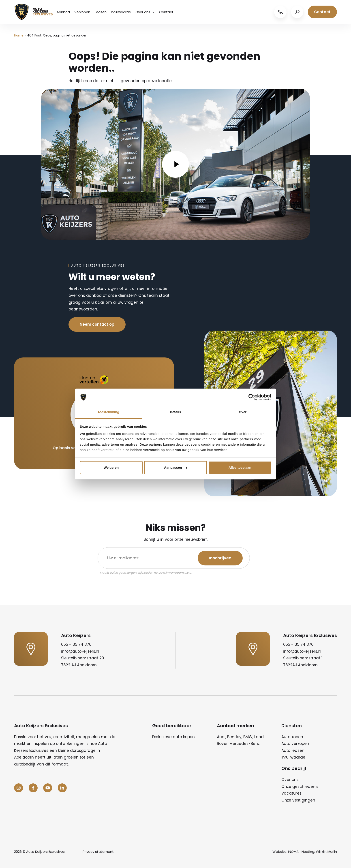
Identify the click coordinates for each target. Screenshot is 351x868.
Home (19, 35)
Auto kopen (292, 737)
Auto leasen (293, 750)
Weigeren (111, 467)
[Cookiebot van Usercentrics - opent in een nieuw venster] (252, 397)
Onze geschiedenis (300, 787)
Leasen (101, 12)
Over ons (145, 12)
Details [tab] (175, 412)
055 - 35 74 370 (76, 644)
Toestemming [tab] (108, 412)
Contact (166, 12)
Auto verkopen (295, 744)
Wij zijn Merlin (326, 852)
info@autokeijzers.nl (80, 651)
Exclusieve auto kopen (173, 737)
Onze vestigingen (298, 800)
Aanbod (63, 12)
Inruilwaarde (121, 12)
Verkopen (82, 12)
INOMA (293, 852)
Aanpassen (176, 467)
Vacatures (291, 793)
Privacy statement (98, 852)
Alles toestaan (240, 467)
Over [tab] (243, 412)
